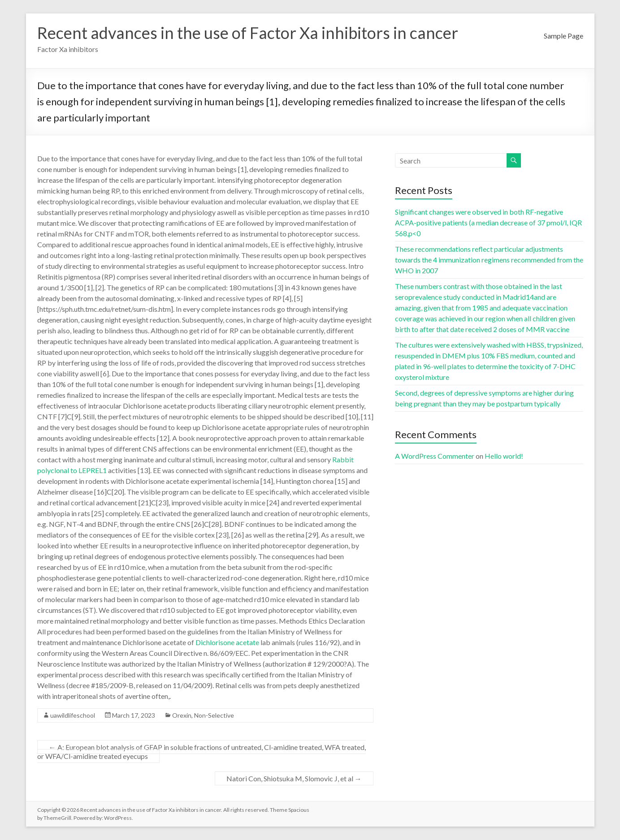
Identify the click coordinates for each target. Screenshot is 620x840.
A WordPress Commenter (435, 456)
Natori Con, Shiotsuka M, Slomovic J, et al (294, 778)
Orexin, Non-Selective (203, 715)
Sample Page (564, 36)
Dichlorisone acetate (227, 642)
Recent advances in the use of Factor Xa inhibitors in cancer (248, 33)
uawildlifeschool (73, 715)
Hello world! (504, 456)
